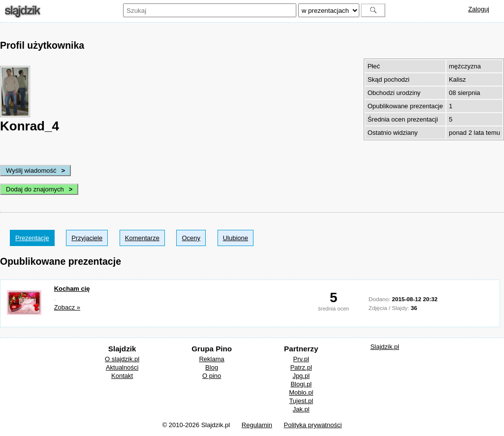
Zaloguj (479, 9)
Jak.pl (301, 409)
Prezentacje (32, 238)
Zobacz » (67, 307)
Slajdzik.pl (385, 347)
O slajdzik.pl (122, 359)
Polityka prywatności (313, 425)
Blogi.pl (301, 384)
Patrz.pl (301, 367)
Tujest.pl (301, 401)
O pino (212, 376)
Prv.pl (301, 359)
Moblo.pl (301, 392)
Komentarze (142, 238)
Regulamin (257, 425)
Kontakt (122, 376)
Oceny (191, 238)
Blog (212, 367)
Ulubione (236, 238)
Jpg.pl (301, 376)
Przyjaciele (87, 238)
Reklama (211, 359)
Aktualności (122, 367)
